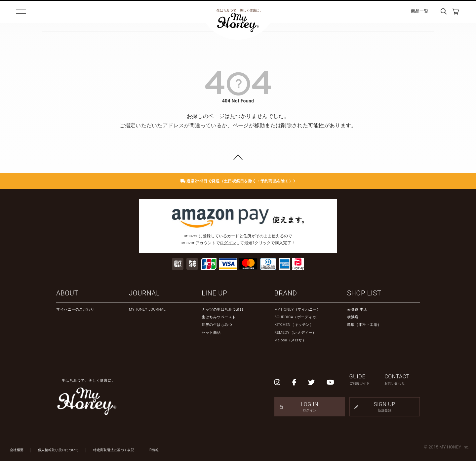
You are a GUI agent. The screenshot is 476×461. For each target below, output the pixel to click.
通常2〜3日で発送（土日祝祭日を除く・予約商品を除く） (238, 181)
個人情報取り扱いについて (59, 450)
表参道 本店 (357, 309)
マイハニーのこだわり (75, 309)
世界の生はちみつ (217, 325)
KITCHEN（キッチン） (294, 325)
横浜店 (353, 317)
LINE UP (214, 293)
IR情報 (154, 450)
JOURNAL (144, 293)
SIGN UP (385, 407)
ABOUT (67, 293)
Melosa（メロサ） (290, 340)
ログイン (228, 243)
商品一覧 (420, 11)
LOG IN (310, 407)
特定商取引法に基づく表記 (114, 450)
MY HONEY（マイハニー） (297, 309)
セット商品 (211, 333)
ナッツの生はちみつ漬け (223, 309)
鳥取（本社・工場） (364, 325)
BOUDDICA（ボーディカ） (297, 317)
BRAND (286, 293)
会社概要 (17, 450)
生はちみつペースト (219, 317)
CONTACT (402, 380)
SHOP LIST (364, 293)
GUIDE (367, 380)
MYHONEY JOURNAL (147, 309)
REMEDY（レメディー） (295, 333)
